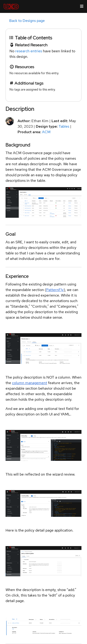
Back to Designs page (27, 21)
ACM (46, 132)
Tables (64, 126)
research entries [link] (29, 51)
